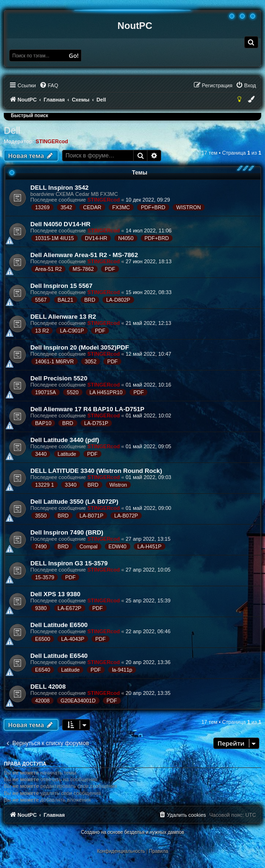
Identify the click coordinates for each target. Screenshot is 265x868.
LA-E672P (70, 608)
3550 (41, 516)
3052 (91, 361)
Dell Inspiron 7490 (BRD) (67, 532)
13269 (42, 207)
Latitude (67, 454)
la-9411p (122, 670)
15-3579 (45, 577)
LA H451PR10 (106, 392)
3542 (66, 207)
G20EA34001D (78, 701)
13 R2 (42, 331)
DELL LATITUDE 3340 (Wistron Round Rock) (96, 471)
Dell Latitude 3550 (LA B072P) (74, 502)
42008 (42, 701)
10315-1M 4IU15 (55, 238)
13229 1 (45, 485)
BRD (90, 300)
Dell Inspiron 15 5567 (61, 286)
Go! (74, 55)
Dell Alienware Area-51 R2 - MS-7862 (84, 255)
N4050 (126, 238)
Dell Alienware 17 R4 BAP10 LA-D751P (87, 409)
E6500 (43, 639)
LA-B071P (91, 516)
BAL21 (66, 300)
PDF (110, 269)
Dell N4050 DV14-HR (60, 224)
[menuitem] (251, 42)
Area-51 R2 (48, 269)
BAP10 (43, 423)
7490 (41, 546)
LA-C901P (72, 331)
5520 (73, 392)
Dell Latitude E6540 (59, 656)
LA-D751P (96, 423)
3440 (41, 454)
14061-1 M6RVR (55, 361)
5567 (41, 300)
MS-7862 (83, 269)
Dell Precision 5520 (59, 378)
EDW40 (118, 546)
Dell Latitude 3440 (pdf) (65, 440)
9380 (41, 608)
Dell (12, 130)
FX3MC (121, 207)
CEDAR (92, 207)
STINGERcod (52, 141)
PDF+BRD (153, 207)
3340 (71, 485)
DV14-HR (96, 238)
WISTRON (189, 207)
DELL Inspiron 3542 (59, 188)
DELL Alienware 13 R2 (63, 317)
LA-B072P (126, 516)
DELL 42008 (48, 687)
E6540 (43, 670)
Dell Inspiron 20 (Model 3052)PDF (80, 347)
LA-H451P (150, 546)
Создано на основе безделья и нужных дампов (133, 832)
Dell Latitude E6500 (59, 625)
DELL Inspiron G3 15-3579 (69, 563)
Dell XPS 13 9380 (55, 594)
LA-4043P (73, 639)
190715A (46, 392)
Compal (89, 546)
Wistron (118, 485)
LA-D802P (118, 300)
